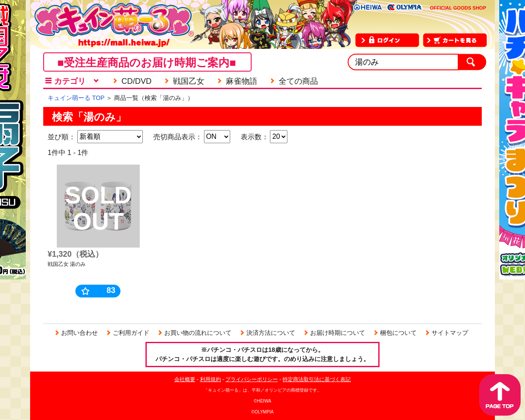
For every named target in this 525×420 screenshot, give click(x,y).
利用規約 (211, 379)
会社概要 (185, 379)
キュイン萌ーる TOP (76, 98)
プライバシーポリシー (252, 379)
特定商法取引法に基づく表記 (317, 379)
